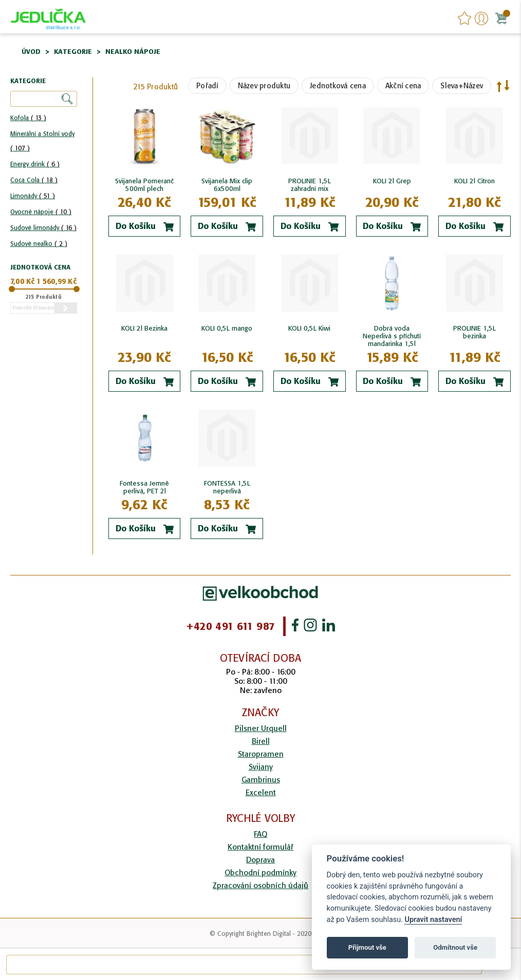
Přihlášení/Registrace (481, 18)
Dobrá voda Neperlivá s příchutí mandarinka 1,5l (392, 336)
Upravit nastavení (433, 920)
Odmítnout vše (455, 947)
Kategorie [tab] (28, 81)
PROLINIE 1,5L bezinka (475, 332)
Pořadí (207, 86)
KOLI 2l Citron (475, 181)
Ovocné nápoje (41, 212)
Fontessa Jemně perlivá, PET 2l (144, 487)
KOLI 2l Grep (392, 181)
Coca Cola (34, 180)
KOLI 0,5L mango (227, 328)
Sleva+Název (462, 86)
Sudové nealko (39, 244)
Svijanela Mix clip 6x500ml (227, 185)
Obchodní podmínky (260, 872)
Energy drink (35, 164)
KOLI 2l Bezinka (144, 328)
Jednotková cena (338, 86)
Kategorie (73, 52)
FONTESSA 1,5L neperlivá (227, 487)
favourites (464, 18)
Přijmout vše (367, 947)
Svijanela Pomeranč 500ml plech (144, 185)
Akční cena (403, 86)
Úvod (31, 52)
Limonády (33, 196)
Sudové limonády (43, 228)
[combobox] (244, 965)
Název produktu (264, 86)
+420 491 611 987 (230, 626)
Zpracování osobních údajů (260, 885)
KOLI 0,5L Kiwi (309, 328)
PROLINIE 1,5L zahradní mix (310, 185)
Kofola (28, 118)
